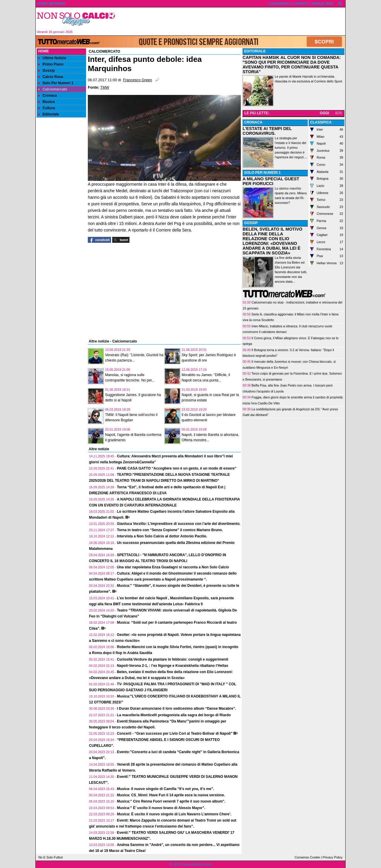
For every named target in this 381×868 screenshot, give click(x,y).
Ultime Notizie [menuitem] (52, 58)
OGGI (324, 113)
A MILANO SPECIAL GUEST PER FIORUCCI (271, 181)
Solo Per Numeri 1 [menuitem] (56, 83)
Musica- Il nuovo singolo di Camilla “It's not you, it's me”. (165, 789)
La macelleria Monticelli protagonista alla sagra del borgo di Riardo (174, 715)
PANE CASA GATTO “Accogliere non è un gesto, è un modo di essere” (177, 468)
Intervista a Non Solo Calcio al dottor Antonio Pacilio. (162, 536)
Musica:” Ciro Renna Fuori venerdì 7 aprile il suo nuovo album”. (171, 801)
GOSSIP (251, 223)
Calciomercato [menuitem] (53, 89)
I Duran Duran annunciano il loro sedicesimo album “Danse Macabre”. (177, 709)
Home (43, 51)
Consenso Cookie (307, 857)
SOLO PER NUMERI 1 (262, 173)
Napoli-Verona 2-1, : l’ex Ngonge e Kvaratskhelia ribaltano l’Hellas (173, 666)
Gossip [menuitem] (46, 71)
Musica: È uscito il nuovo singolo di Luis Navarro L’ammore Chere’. (174, 814)
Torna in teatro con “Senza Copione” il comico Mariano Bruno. (170, 530)
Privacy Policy (333, 857)
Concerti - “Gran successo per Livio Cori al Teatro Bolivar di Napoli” (175, 734)
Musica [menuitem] (46, 102)
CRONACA (253, 122)
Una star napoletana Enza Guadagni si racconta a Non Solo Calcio (173, 567)
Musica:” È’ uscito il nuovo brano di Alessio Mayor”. (161, 808)
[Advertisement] (232, 21)
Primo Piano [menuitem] (51, 64)
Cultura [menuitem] (47, 108)
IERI (339, 113)
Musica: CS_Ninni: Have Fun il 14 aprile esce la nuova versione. (171, 795)
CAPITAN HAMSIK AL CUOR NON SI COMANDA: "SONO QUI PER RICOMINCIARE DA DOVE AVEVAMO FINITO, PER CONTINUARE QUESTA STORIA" (292, 65)
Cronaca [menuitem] (47, 96)
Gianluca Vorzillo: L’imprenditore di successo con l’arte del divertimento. (179, 524)
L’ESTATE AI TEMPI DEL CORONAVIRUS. (267, 131)
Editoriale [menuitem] (49, 114)
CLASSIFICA (321, 122)
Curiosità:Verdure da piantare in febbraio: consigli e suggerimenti (173, 659)
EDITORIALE (255, 51)
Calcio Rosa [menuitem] (51, 77)
